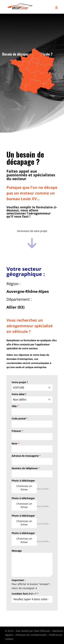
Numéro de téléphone (26, 468)
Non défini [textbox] (20, 400)
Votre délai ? (19, 394)
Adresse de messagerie (26, 456)
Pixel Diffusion (42, 631)
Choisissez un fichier (24, 488)
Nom (16, 443)
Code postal (20, 418)
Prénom (17, 431)
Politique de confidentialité (31, 635)
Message (17, 551)
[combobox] (32, 388)
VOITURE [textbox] (19, 388)
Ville (15, 406)
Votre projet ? (20, 382)
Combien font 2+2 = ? (25, 594)
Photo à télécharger (23, 481)
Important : (18, 580)
